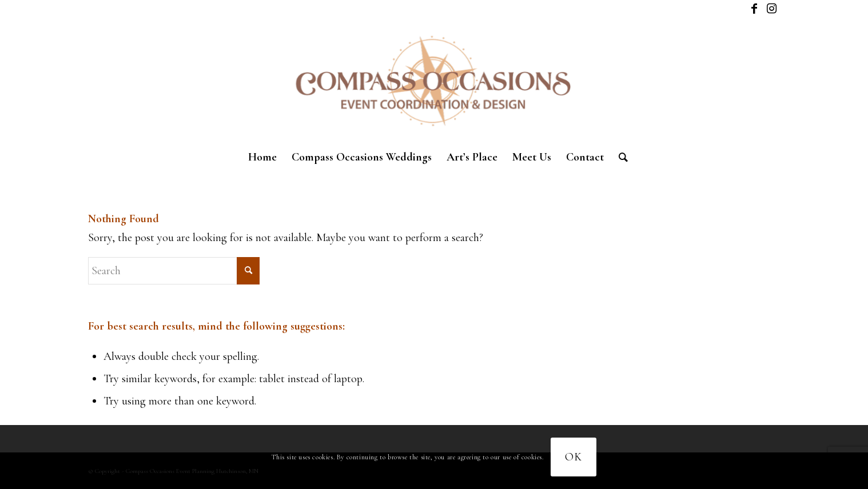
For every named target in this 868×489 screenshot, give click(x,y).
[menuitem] (262, 157)
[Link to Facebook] (754, 9)
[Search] (620, 157)
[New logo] (434, 80)
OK (574, 457)
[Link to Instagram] (771, 9)
